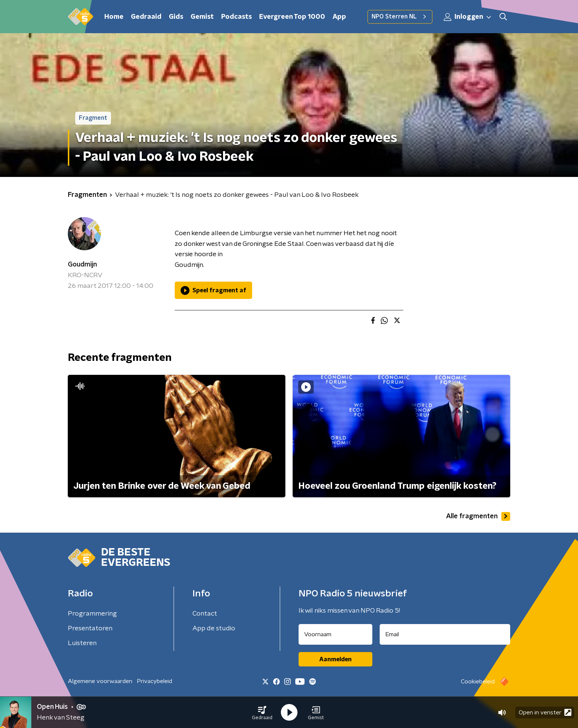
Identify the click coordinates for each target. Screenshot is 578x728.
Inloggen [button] (468, 17)
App (339, 17)
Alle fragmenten (478, 516)
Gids (176, 17)
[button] (262, 713)
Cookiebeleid (478, 682)
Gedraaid (146, 17)
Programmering (92, 614)
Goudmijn (82, 265)
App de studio (214, 628)
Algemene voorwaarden (100, 681)
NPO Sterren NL (400, 17)
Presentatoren (90, 628)
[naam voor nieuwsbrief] (335, 634)
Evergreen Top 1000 (292, 17)
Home (114, 17)
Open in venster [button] (545, 712)
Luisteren (82, 643)
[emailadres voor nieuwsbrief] (445, 634)
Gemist (202, 17)
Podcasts (236, 17)
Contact (205, 614)
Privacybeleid (154, 681)
